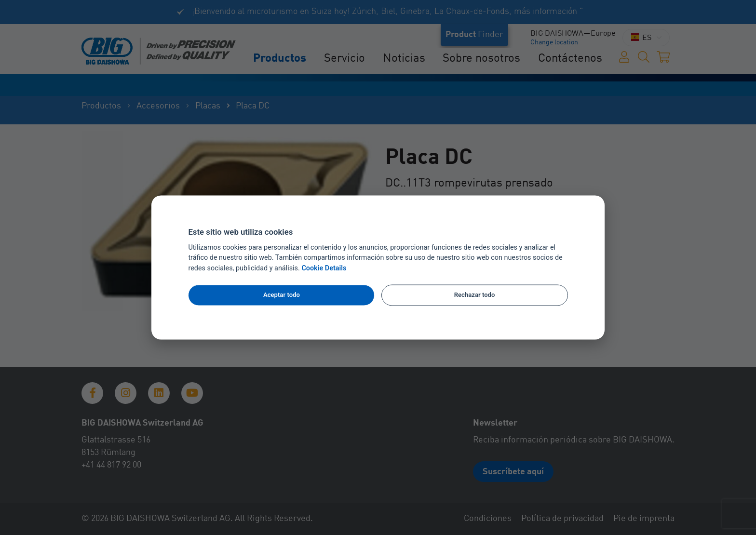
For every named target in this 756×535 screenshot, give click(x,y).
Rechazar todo (475, 295)
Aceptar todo (282, 295)
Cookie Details (324, 269)
